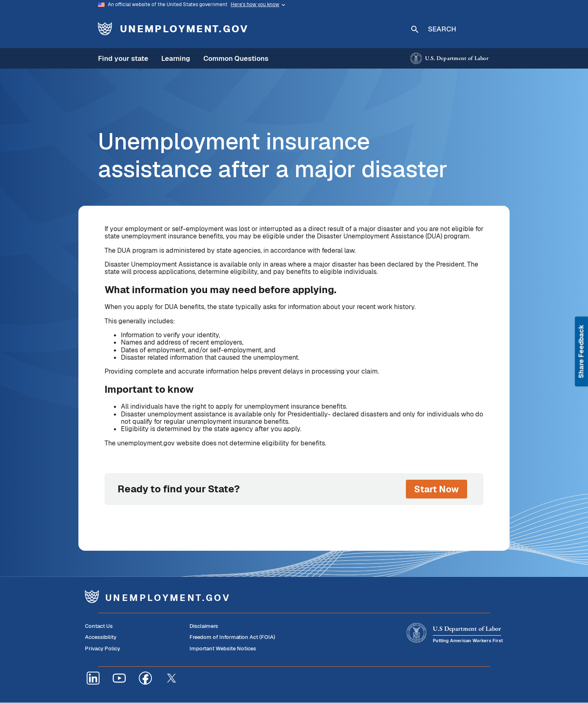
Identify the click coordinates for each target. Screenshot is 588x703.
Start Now (437, 489)
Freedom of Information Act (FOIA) (232, 637)
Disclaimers (204, 626)
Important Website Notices (223, 649)
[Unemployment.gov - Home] (176, 29)
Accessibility (101, 637)
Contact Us (99, 626)
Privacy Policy (102, 649)
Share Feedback (581, 352)
